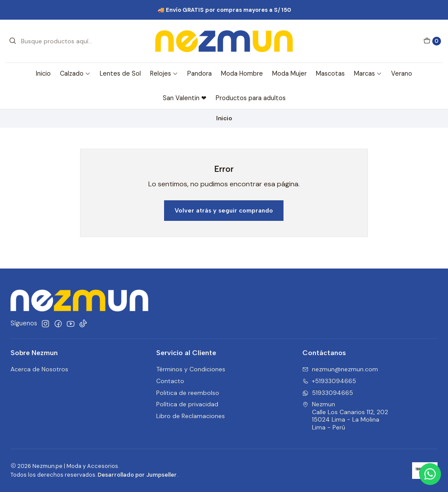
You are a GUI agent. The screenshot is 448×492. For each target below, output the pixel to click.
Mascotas (330, 73)
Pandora (199, 73)
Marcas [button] (368, 73)
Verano (402, 73)
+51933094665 (329, 381)
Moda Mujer (289, 73)
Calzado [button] (75, 73)
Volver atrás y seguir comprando (224, 210)
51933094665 (328, 393)
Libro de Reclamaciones (191, 416)
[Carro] (432, 41)
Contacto (170, 381)
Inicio (43, 73)
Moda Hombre (242, 73)
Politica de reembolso (188, 393)
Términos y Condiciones (191, 369)
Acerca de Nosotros (39, 369)
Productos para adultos (251, 98)
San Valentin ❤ (185, 98)
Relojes (164, 73)
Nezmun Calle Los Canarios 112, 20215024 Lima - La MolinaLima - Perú (345, 416)
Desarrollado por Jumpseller (137, 475)
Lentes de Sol (120, 73)
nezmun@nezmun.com (340, 369)
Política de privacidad (187, 404)
